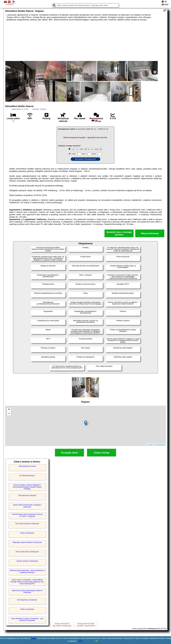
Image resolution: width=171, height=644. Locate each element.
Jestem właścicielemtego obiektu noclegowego (62, 625)
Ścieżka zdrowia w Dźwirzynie (27, 561)
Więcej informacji (150, 233)
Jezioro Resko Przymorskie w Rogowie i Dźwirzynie (27, 506)
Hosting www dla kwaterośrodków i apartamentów (86, 625)
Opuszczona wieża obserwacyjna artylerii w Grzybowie (27, 591)
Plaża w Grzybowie (27, 609)
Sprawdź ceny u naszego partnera (119, 233)
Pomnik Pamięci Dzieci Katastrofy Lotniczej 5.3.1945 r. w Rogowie (27, 515)
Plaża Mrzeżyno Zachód (27, 466)
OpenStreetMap (160, 445)
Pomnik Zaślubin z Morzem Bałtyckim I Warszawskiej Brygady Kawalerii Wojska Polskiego (27, 487)
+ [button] (9, 410)
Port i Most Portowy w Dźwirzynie (27, 524)
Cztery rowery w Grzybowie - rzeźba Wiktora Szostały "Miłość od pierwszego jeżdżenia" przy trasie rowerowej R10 (27, 582)
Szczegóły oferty (69, 453)
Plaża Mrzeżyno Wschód (27, 496)
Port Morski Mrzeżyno (27, 476)
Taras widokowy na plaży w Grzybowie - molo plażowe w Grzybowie (27, 620)
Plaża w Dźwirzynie (27, 533)
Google (34, 638)
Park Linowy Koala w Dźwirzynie (27, 552)
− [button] (9, 414)
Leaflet (150, 445)
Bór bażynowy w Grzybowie (27, 600)
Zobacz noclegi (102, 453)
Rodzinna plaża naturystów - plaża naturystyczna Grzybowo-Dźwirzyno (27, 571)
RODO (80, 641)
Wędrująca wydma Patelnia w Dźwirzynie (27, 542)
